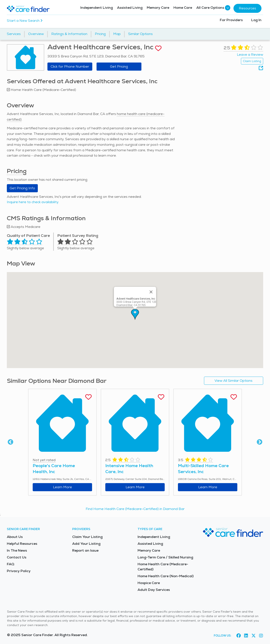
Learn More (62, 487)
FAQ (11, 564)
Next (260, 442)
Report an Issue (85, 550)
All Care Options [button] (213, 8)
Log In (256, 20)
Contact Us (17, 557)
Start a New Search (25, 21)
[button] (135, 315)
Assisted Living (130, 8)
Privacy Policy (19, 571)
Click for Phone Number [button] (70, 66)
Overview (36, 34)
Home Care (183, 8)
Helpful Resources (22, 544)
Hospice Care (149, 583)
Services (14, 34)
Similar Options (140, 34)
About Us (15, 537)
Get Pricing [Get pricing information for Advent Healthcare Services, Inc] (119, 66)
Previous (10, 442)
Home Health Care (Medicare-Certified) (163, 567)
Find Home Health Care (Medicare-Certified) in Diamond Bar (135, 509)
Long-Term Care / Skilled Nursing (165, 557)
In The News (17, 550)
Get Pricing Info (22, 188)
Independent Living (97, 8)
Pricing (100, 34)
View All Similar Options (233, 381)
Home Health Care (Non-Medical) (166, 576)
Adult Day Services (154, 590)
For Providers (231, 20)
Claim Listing (252, 61)
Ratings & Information (69, 34)
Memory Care (158, 8)
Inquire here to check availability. (33, 202)
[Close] (151, 292)
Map (117, 34)
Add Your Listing (86, 544)
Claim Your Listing (87, 537)
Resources (247, 8)
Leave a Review (250, 55)
